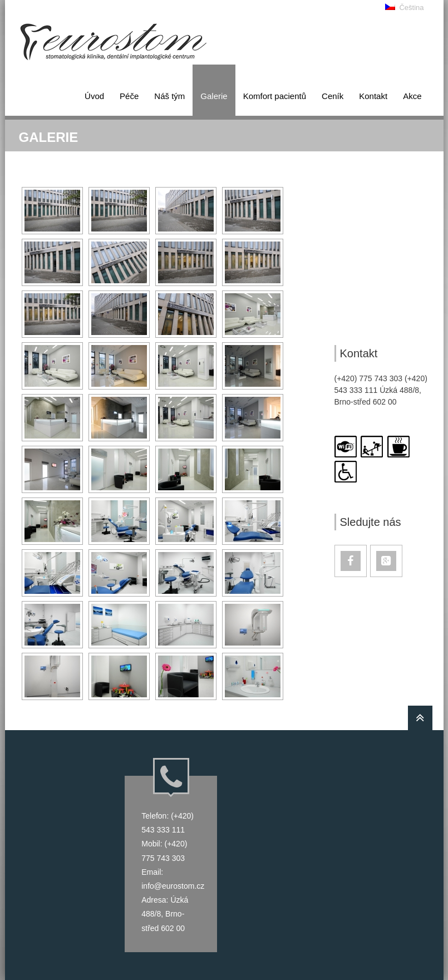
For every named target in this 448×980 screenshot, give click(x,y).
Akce (412, 96)
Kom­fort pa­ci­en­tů (275, 96)
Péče (129, 96)
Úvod (94, 96)
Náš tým (169, 96)
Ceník (333, 96)
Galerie (214, 96)
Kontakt (373, 96)
